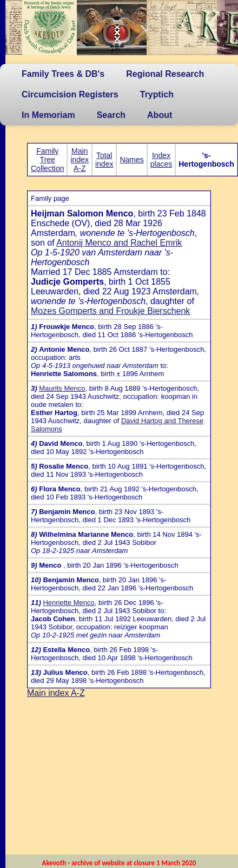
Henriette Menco (68, 603)
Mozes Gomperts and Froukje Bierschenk (110, 311)
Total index (104, 160)
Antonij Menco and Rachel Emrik (119, 243)
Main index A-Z (79, 160)
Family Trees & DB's (63, 74)
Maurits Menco (62, 388)
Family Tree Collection (47, 160)
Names (131, 160)
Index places (161, 160)
